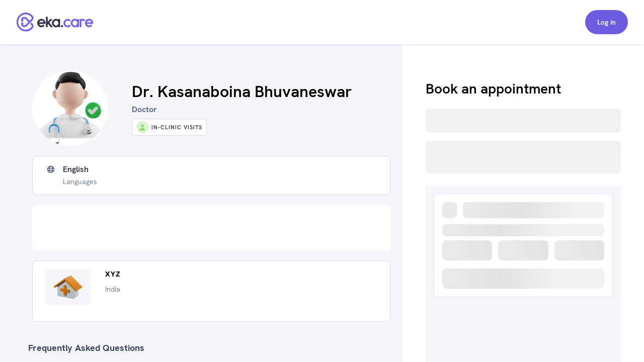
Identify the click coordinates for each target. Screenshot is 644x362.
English (76, 169)
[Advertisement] (211, 228)
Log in (607, 22)
